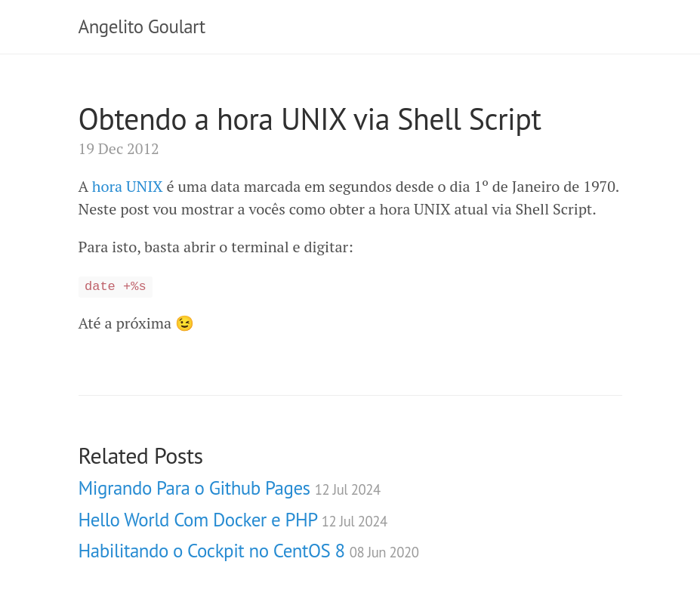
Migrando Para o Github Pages (230, 488)
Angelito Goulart (142, 26)
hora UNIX (128, 186)
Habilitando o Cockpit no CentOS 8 (249, 551)
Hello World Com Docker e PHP (233, 520)
